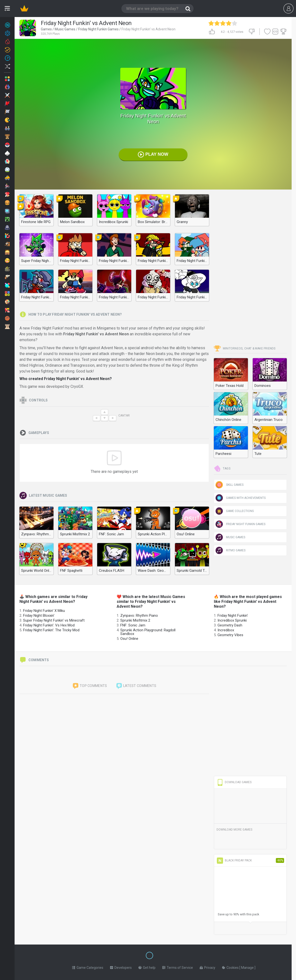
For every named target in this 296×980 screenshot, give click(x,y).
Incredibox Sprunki (232, 620)
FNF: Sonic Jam (133, 625)
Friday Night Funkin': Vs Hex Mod (49, 625)
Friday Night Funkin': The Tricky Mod (51, 630)
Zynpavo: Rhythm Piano (139, 616)
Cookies (231, 967)
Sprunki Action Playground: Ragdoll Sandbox (148, 632)
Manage (248, 967)
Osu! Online (129, 639)
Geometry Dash (230, 625)
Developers (121, 967)
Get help (147, 967)
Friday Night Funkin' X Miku (44, 611)
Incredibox (226, 630)
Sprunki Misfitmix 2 (135, 620)
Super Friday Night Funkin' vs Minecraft (54, 620)
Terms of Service (178, 967)
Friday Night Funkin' (233, 616)
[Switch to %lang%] (105, 955)
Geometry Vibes (230, 635)
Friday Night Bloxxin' (39, 616)
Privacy (208, 967)
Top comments (90, 686)
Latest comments (136, 686)
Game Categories (88, 967)
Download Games (234, 782)
